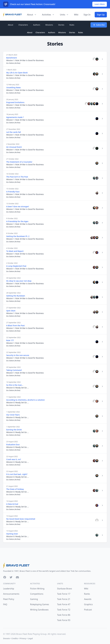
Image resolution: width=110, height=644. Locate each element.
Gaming (34, 599)
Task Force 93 (64, 620)
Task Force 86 (64, 615)
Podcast (88, 610)
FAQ (5, 604)
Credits (15, 638)
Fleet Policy (9, 599)
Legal (30, 638)
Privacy (23, 638)
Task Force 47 (64, 604)
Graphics (88, 604)
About (11, 25)
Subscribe (99, 25)
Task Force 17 (64, 594)
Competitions (37, 594)
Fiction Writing (37, 589)
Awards (88, 599)
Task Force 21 (64, 599)
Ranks (87, 594)
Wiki (76, 15)
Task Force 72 (64, 610)
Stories (61, 25)
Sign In (87, 15)
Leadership (9, 589)
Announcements (11, 594)
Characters (23, 25)
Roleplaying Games (40, 604)
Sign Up (101, 15)
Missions (49, 25)
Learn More (100, 4)
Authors (37, 25)
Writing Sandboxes (39, 610)
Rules (72, 25)
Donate (6, 638)
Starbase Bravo (64, 589)
